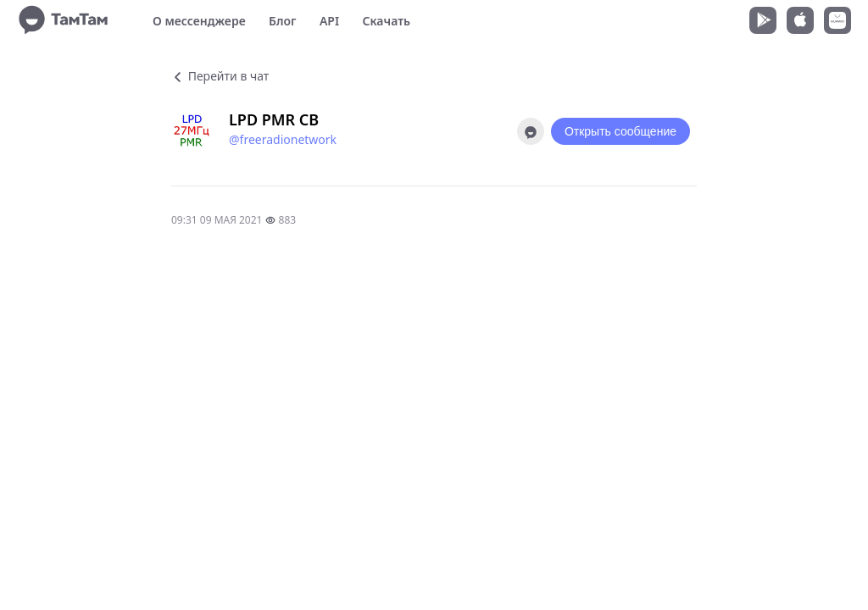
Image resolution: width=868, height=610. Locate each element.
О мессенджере (199, 21)
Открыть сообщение (620, 131)
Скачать (386, 21)
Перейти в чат (220, 76)
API (329, 21)
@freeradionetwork (283, 139)
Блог (282, 21)
